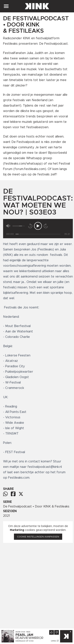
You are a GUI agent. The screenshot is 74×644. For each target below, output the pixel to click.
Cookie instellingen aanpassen (38, 537)
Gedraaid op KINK (25, 641)
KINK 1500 (25, 632)
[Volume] (19, 226)
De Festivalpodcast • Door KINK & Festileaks (36, 506)
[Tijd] (38, 234)
